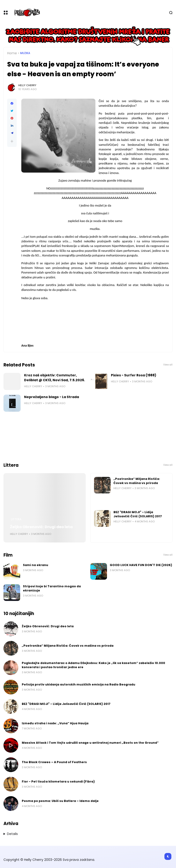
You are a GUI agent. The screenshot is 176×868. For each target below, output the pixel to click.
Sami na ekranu (36, 565)
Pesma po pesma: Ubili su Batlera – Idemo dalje (60, 801)
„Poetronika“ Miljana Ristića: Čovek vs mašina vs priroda (137, 481)
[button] (12, 141)
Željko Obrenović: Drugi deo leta (41, 527)
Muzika (25, 53)
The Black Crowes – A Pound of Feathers (54, 762)
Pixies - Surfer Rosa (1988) (134, 375)
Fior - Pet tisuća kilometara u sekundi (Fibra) (58, 781)
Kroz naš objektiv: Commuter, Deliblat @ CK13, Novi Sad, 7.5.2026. (55, 378)
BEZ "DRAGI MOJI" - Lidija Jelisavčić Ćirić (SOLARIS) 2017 (138, 514)
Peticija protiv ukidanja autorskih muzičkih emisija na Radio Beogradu (79, 684)
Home (12, 53)
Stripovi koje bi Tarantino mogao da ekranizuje (52, 588)
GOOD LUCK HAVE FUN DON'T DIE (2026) (141, 565)
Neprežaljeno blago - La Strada (52, 397)
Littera (16, 519)
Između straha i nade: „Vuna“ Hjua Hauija (55, 723)
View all (168, 365)
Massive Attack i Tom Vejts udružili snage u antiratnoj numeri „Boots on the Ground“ (90, 743)
